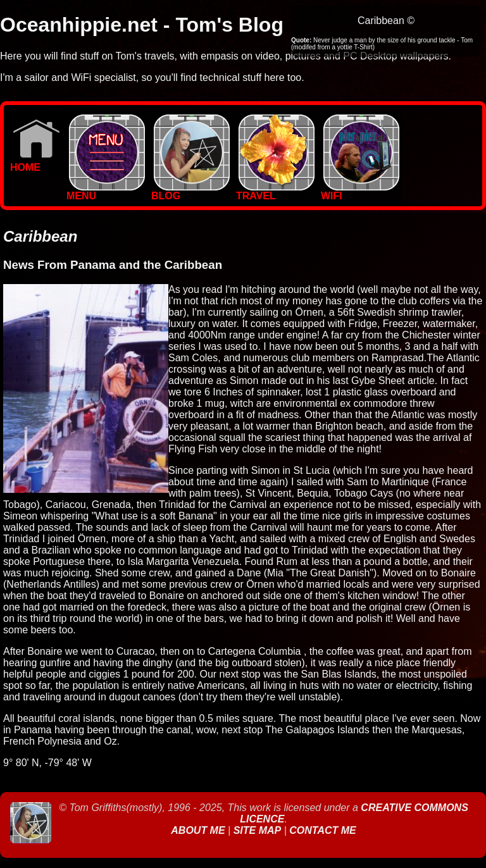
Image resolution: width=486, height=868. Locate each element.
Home (35, 163)
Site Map (258, 830)
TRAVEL (275, 191)
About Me (199, 830)
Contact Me (322, 830)
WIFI (360, 191)
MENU (106, 191)
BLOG (190, 191)
